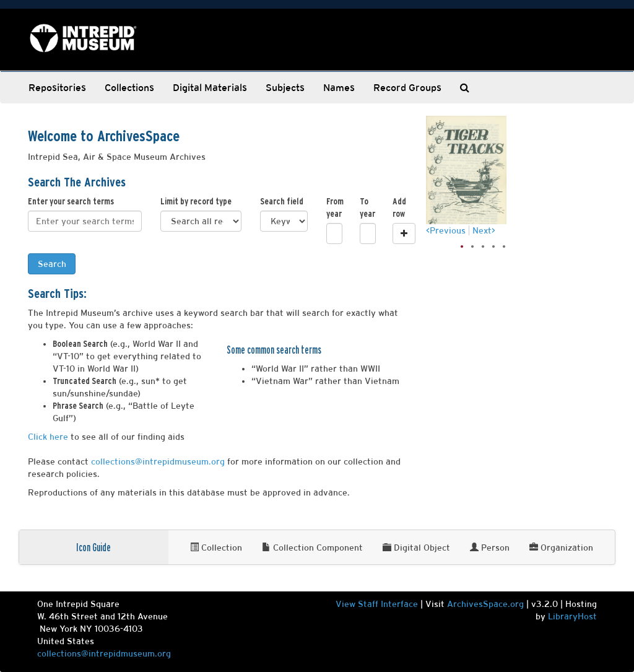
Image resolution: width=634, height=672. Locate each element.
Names (339, 87)
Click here (48, 437)
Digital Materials (210, 87)
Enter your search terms (71, 201)
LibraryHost (572, 616)
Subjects (285, 87)
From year (334, 207)
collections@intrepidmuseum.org (158, 461)
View (347, 604)
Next (482, 230)
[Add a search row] (404, 233)
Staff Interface (388, 604)
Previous (448, 230)
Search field (282, 201)
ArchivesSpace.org (485, 604)
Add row (399, 207)
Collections (129, 87)
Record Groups (407, 87)
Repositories (57, 87)
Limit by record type (196, 201)
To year (367, 207)
